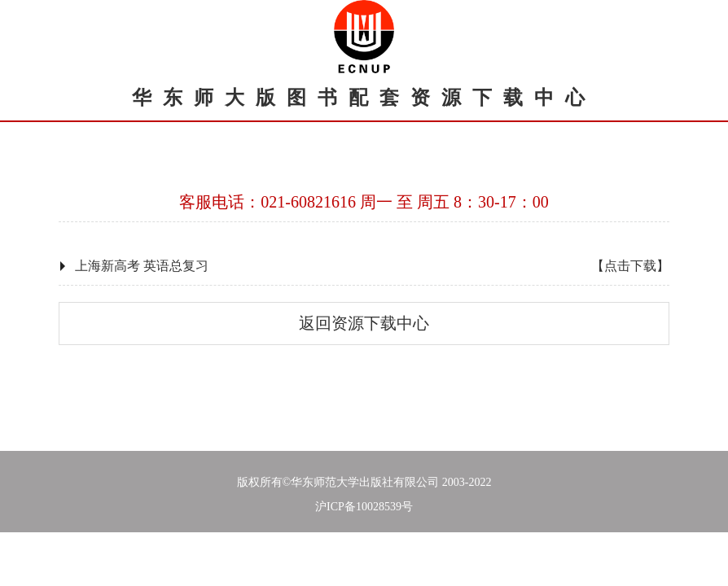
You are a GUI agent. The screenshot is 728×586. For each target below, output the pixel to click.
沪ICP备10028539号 (364, 507)
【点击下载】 (630, 266)
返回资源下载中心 (364, 323)
